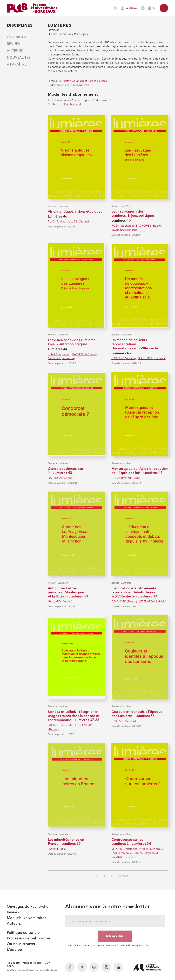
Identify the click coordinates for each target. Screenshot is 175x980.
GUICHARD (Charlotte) (152, 358)
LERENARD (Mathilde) (153, 602)
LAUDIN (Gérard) (79, 222)
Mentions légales (33, 963)
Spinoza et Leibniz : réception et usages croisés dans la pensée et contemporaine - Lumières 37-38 (74, 716)
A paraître (17, 65)
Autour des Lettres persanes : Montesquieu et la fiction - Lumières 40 (68, 593)
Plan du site (14, 963)
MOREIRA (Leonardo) (125, 230)
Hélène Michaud (71, 104)
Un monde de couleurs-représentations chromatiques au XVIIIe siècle (135, 344)
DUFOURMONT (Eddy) (126, 478)
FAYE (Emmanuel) (122, 853)
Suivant (123, 876)
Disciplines (20, 25)
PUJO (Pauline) (57, 222)
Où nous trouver (21, 944)
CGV (47, 963)
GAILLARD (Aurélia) (124, 358)
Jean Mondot (81, 85)
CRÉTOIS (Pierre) (151, 849)
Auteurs (15, 51)
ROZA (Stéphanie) (123, 226)
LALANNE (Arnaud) (60, 725)
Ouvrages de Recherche (28, 907)
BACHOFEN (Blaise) (148, 226)
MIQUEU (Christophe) (125, 849)
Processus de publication (28, 938)
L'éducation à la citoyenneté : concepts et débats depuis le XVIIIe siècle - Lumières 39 (134, 593)
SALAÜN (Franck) (122, 857)
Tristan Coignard (73, 81)
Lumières (63, 206)
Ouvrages (16, 37)
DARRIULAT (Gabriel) (61, 478)
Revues (13, 44)
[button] (164, 8)
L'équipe (14, 950)
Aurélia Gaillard (97, 81)
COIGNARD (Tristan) (124, 602)
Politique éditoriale (23, 933)
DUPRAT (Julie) (57, 849)
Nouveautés (19, 58)
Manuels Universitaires (26, 918)
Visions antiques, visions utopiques (75, 212)
